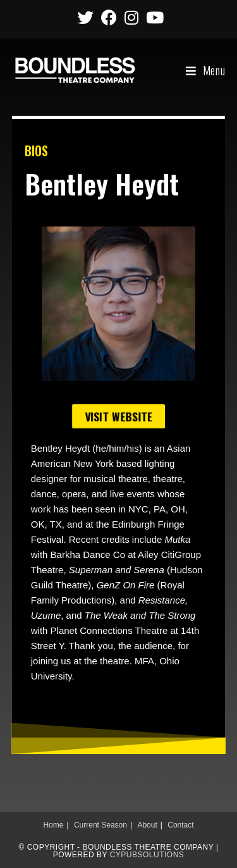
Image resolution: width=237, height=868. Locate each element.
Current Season (100, 825)
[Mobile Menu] (206, 70)
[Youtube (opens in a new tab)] (153, 17)
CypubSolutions (147, 855)
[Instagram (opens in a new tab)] (131, 17)
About (147, 825)
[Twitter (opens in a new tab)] (86, 17)
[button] (118, 416)
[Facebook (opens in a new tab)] (109, 17)
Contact (180, 825)
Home (53, 825)
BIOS (36, 151)
